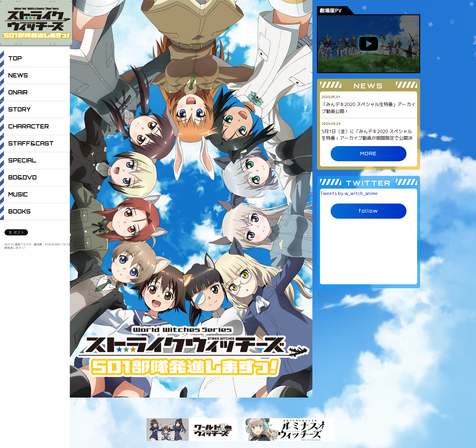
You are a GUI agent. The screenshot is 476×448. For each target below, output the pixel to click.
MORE (369, 154)
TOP (15, 58)
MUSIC (18, 194)
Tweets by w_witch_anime (349, 193)
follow (368, 211)
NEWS (18, 75)
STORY (19, 109)
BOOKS (19, 211)
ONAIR (18, 92)
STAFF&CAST (31, 143)
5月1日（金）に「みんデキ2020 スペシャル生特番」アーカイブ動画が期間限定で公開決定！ (367, 138)
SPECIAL (22, 160)
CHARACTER (29, 126)
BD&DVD (22, 177)
